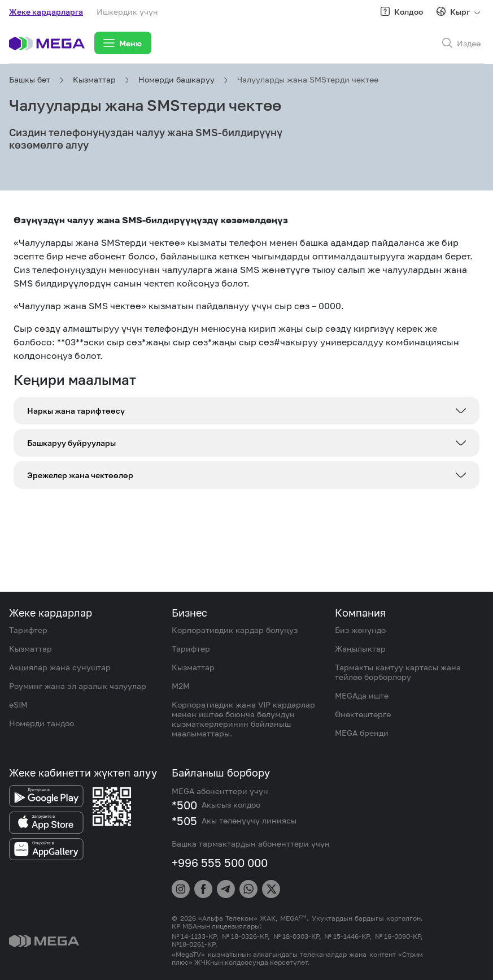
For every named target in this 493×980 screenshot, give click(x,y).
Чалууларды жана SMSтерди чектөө (308, 79)
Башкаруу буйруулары (71, 443)
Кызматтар (94, 79)
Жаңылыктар (360, 649)
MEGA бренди (362, 733)
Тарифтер (28, 630)
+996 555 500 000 (220, 862)
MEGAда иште (362, 695)
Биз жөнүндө (360, 630)
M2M (181, 686)
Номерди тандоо (42, 723)
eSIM (18, 704)
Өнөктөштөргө (363, 714)
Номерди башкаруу (176, 79)
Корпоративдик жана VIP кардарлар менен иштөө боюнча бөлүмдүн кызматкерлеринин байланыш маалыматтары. (243, 719)
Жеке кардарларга (46, 12)
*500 (184, 805)
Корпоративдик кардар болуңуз (235, 630)
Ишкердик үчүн (127, 12)
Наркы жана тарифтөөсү (76, 411)
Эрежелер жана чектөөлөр (80, 475)
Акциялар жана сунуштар (60, 667)
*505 (184, 821)
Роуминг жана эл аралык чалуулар (78, 686)
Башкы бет (30, 79)
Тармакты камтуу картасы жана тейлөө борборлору (398, 672)
